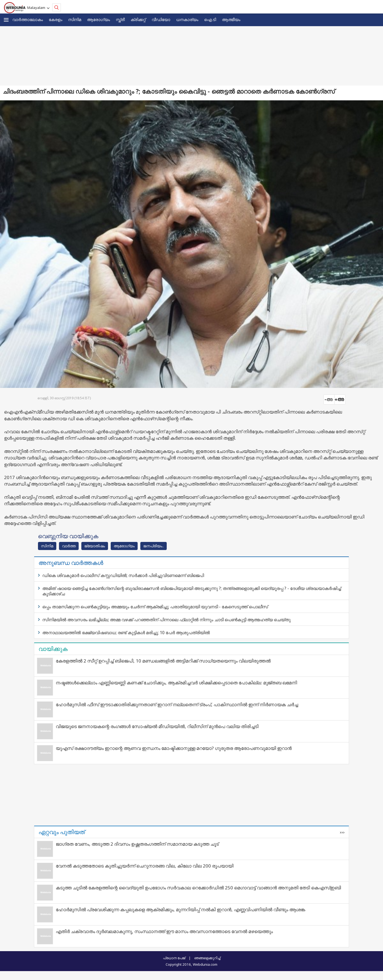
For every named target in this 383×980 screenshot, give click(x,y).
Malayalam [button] (37, 8)
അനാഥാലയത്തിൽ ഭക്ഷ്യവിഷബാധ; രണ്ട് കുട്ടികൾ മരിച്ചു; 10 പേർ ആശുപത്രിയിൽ (126, 633)
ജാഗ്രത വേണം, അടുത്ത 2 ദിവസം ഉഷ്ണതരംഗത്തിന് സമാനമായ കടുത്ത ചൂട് (137, 844)
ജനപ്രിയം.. (154, 546)
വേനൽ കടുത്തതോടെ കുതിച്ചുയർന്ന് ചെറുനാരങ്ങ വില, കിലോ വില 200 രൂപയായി (145, 866)
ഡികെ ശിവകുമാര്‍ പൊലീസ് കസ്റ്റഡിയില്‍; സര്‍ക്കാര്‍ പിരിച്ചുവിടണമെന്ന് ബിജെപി (123, 575)
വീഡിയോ (161, 19)
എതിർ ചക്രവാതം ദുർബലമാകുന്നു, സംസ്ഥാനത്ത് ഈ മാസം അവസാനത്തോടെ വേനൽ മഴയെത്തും (164, 931)
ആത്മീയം (231, 19)
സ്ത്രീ (120, 19)
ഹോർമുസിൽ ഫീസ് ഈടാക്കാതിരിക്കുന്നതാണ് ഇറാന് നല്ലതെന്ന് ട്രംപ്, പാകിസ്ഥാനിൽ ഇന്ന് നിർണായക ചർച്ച (177, 704)
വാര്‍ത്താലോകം (28, 19)
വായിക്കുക (53, 649)
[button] (6, 20)
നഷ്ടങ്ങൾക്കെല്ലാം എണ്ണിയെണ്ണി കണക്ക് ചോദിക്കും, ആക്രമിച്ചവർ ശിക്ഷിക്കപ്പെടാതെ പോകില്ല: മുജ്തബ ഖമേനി (176, 683)
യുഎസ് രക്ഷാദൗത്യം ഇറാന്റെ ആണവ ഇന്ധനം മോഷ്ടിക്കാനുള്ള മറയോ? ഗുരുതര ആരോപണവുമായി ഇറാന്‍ (174, 748)
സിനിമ (75, 19)
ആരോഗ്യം (98, 19)
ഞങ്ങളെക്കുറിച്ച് (207, 958)
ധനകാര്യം (187, 19)
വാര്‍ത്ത (69, 546)
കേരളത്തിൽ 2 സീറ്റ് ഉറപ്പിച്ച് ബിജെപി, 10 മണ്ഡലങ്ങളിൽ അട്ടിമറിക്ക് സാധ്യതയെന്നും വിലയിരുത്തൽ (163, 661)
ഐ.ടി (210, 19)
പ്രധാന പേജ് (174, 958)
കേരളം (55, 19)
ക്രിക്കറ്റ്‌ (138, 19)
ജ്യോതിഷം (95, 546)
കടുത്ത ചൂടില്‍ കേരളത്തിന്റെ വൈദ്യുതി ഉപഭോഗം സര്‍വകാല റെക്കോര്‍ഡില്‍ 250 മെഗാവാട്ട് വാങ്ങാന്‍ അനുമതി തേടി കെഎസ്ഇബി (198, 888)
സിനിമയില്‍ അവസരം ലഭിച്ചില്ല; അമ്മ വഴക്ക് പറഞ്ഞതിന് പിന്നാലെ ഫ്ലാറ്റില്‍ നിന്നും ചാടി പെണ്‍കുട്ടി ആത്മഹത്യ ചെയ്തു (166, 620)
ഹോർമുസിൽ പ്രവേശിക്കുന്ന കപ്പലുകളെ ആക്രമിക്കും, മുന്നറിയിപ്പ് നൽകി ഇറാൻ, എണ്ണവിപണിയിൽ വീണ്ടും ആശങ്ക (180, 909)
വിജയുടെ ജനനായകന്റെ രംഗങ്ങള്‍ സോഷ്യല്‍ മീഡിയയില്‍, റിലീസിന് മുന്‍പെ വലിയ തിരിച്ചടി (157, 726)
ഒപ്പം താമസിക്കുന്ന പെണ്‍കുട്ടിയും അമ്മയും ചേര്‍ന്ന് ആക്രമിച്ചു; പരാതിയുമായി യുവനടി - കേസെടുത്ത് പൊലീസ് (155, 607)
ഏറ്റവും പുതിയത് (62, 832)
